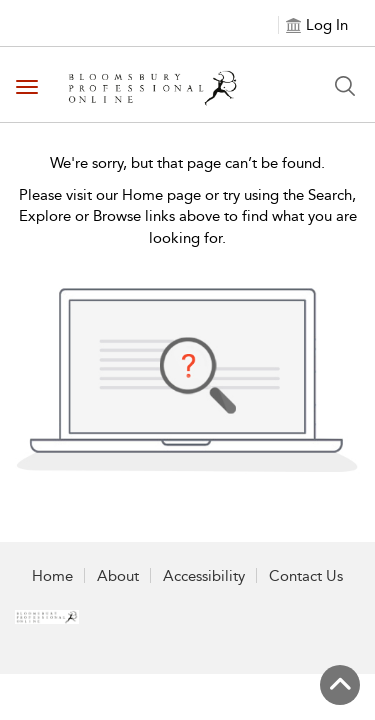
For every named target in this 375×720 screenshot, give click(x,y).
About (118, 576)
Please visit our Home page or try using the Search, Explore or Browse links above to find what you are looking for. (188, 216)
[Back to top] (340, 685)
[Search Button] (345, 86)
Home (52, 576)
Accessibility (204, 576)
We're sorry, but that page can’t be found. (187, 163)
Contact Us (306, 576)
